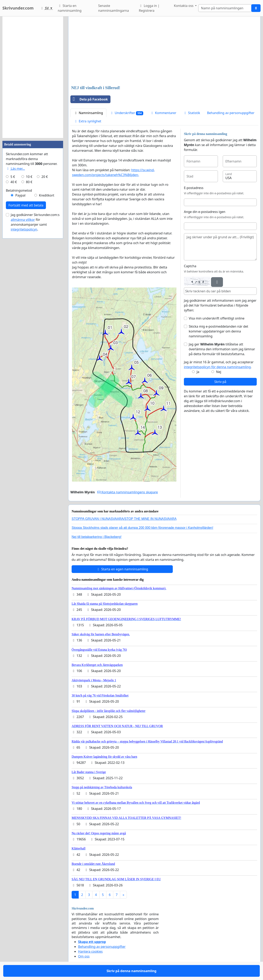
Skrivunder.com (18, 8)
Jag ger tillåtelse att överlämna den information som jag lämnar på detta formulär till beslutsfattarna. (222, 349)
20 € (45, 177)
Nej (219, 372)
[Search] (225, 8)
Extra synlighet (87, 121)
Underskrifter (127, 113)
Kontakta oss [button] (184, 6)
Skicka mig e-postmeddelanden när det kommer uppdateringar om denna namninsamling (218, 331)
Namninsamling (88, 113)
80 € (29, 182)
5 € (13, 177)
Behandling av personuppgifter (231, 113)
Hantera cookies (90, 951)
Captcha (190, 266)
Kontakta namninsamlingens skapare (128, 492)
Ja (198, 372)
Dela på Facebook (89, 99)
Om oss (84, 956)
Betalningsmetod (19, 190)
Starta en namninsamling (69, 8)
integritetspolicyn (24, 229)
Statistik (192, 113)
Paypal (20, 195)
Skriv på (220, 382)
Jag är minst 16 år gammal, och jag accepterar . (219, 364)
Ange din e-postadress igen (205, 212)
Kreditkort (47, 195)
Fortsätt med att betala (26, 205)
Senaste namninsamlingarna (113, 8)
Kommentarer (163, 113)
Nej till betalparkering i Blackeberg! (97, 537)
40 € (14, 182)
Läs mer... (15, 169)
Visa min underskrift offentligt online (217, 318)
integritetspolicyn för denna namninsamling (217, 367)
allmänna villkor (23, 220)
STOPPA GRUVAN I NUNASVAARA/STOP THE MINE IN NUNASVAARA (124, 519)
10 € (29, 177)
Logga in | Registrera (149, 8)
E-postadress (194, 188)
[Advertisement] (164, 51)
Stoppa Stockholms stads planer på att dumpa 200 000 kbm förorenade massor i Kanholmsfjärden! (142, 528)
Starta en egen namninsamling (122, 569)
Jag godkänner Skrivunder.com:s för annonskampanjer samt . (35, 222)
